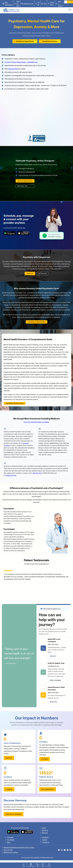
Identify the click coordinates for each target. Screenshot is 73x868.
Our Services (43, 273)
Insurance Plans (13, 69)
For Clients (11, 840)
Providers (10, 837)
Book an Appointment (25, 181)
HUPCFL (37, 858)
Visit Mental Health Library (15, 403)
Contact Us (46, 842)
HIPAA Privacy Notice (11, 852)
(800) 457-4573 (18, 4)
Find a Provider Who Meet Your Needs (36, 422)
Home (44, 828)
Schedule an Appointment (25, 41)
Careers (45, 840)
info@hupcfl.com (28, 4)
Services (45, 833)
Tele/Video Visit (22, 186)
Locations (45, 837)
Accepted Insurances (50, 41)
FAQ (45, 4)
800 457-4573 (37, 473)
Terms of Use (8, 850)
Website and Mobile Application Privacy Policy (19, 847)
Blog (9, 842)
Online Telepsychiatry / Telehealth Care (25, 62)
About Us (30, 273)
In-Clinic (7, 62)
